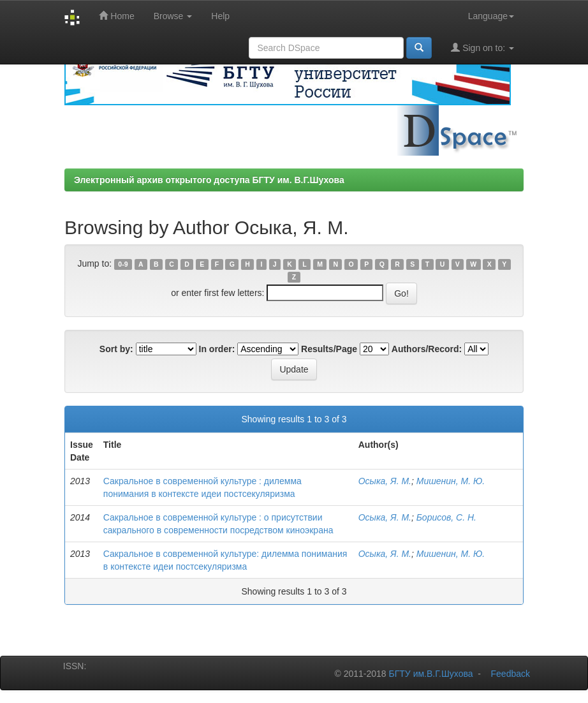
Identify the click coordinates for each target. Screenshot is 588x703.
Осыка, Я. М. (385, 481)
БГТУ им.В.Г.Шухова (431, 674)
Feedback (511, 674)
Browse (173, 16)
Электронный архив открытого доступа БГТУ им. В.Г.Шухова (209, 180)
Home (116, 16)
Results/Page (329, 349)
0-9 (123, 264)
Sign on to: (482, 48)
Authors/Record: (427, 349)
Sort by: (116, 349)
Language (491, 16)
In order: (217, 349)
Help (220, 16)
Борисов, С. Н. (446, 517)
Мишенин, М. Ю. (451, 481)
